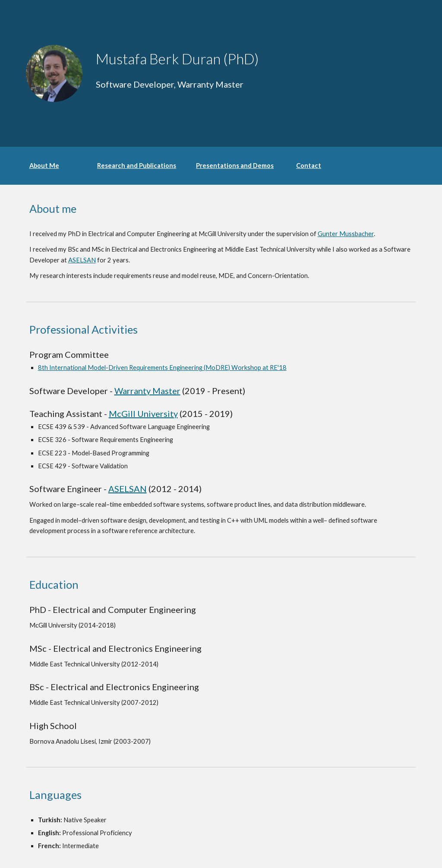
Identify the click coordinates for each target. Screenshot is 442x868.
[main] (204, 59)
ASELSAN (82, 260)
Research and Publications (137, 166)
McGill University (143, 413)
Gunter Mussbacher (346, 234)
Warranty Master (147, 391)
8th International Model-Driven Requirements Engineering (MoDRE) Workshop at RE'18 (162, 368)
